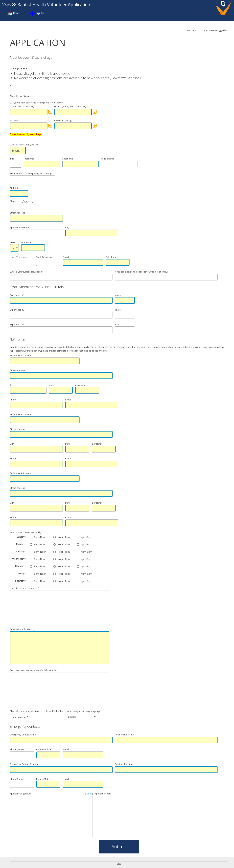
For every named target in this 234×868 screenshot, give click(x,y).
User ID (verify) (62, 106)
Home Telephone (19, 257)
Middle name (108, 159)
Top (119, 863)
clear (89, 794)
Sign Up (37, 13)
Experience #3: (17, 324)
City (67, 228)
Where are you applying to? (24, 145)
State (13, 242)
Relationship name (124, 735)
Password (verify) (63, 120)
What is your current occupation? (26, 272)
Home (14, 13)
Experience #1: (17, 295)
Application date (103, 794)
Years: (118, 295)
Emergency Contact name (23, 735)
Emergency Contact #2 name (24, 764)
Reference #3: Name (20, 473)
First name (29, 159)
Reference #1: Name (20, 355)
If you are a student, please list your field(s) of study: (141, 272)
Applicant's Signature (21, 794)
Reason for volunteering (22, 629)
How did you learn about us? (24, 588)
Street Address (36, 207)
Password (15, 120)
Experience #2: (17, 310)
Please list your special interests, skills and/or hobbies (37, 711)
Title (12, 159)
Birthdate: (15, 188)
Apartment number (19, 228)
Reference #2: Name (20, 414)
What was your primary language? (84, 711)
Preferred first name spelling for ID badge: (31, 173)
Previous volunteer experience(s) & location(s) (33, 670)
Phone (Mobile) (44, 749)
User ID (14, 106)
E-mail (66, 257)
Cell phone (111, 257)
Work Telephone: (45, 257)
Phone (13, 400)
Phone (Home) (17, 749)
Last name (68, 159)
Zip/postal (26, 242)
